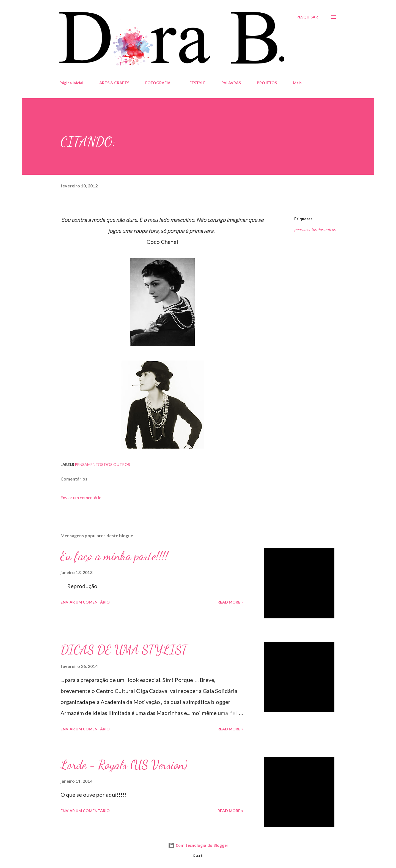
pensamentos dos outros (315, 229)
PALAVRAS (231, 83)
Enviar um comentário (81, 497)
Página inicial (71, 83)
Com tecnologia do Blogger (198, 845)
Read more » (230, 602)
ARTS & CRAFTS (114, 83)
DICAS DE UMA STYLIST (124, 650)
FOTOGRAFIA (158, 83)
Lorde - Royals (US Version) (124, 765)
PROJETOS (267, 83)
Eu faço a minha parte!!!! (114, 556)
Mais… (299, 83)
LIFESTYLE (196, 83)
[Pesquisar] (307, 17)
